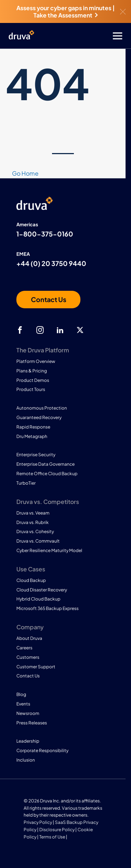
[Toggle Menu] (95, 36)
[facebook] (20, 330)
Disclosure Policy (57, 830)
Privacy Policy (38, 822)
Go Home (25, 173)
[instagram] (40, 330)
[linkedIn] (60, 330)
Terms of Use (52, 837)
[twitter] (80, 330)
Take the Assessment (65, 15)
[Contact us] (48, 300)
